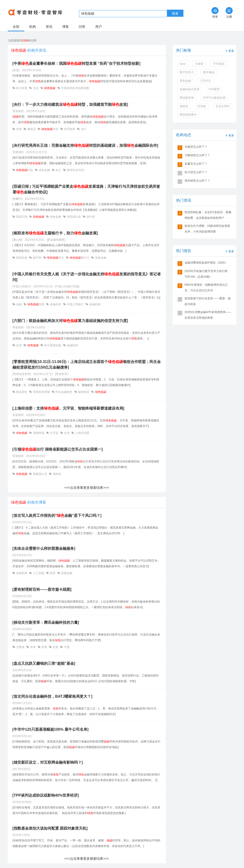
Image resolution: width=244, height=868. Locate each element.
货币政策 (70, 129)
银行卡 (80, 258)
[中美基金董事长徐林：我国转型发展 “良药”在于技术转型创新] (77, 63)
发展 (36, 304)
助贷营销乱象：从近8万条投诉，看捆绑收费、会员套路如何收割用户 (208, 215)
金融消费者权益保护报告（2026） (206, 263)
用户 (99, 27)
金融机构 (94, 304)
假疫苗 (184, 106)
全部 (16, 27)
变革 (33, 647)
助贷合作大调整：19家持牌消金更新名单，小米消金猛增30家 (207, 229)
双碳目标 (22, 258)
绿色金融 (44, 170)
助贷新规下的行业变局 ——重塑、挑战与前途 (208, 301)
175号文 (206, 81)
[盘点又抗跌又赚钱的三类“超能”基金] (44, 663)
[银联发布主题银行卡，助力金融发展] (55, 233)
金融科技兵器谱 (190, 89)
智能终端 (39, 433)
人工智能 (39, 573)
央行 (83, 129)
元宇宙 (54, 433)
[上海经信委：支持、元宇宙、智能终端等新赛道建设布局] (68, 408)
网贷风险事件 (188, 115)
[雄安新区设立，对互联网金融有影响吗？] (48, 762)
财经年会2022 (75, 170)
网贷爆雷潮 (187, 98)
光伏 (36, 88)
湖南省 (56, 474)
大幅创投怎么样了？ (197, 155)
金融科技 (56, 304)
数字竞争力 (187, 72)
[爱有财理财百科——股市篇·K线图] (42, 589)
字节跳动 (219, 64)
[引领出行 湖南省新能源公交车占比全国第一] (58, 449)
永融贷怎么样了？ (196, 147)
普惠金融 (66, 573)
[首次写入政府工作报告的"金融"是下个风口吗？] (57, 516)
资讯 (49, 27)
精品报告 (22, 392)
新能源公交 (40, 474)
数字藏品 (209, 72)
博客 (66, 27)
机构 (33, 27)
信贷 (19, 345)
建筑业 (31, 129)
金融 (19, 304)
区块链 (202, 106)
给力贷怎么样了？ (196, 172)
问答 (82, 27)
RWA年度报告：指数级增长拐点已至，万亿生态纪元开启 (206, 288)
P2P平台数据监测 (214, 98)
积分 (56, 258)
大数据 (20, 647)
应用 (44, 647)
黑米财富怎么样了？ (197, 181)
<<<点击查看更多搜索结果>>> (87, 488)
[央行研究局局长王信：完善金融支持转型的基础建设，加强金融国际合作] (85, 145)
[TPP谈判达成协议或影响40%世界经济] (46, 795)
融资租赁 (84, 392)
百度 (56, 647)
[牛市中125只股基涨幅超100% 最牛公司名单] (51, 729)
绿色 (19, 129)
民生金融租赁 (64, 392)
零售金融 (185, 81)
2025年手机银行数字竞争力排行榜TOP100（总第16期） (206, 274)
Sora (183, 64)
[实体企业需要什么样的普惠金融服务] (44, 548)
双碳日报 (22, 217)
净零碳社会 (74, 217)
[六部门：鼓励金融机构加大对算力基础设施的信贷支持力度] (70, 321)
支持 (67, 433)
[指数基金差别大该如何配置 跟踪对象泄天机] (50, 828)
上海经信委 (82, 433)
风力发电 (22, 88)
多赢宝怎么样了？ (196, 164)
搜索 (175, 13)
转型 (50, 129)
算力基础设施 (53, 345)
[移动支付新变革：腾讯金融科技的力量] (46, 622)
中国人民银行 (75, 304)
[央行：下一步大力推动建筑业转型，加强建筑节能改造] (70, 104)
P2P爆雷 (214, 89)
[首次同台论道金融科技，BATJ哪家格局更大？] (52, 696)
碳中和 (90, 217)
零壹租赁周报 (41, 392)
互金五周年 (223, 106)
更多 (229, 51)
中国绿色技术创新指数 (75, 88)
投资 (53, 573)
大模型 (199, 64)
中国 (66, 647)
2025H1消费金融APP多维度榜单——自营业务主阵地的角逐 (208, 315)
